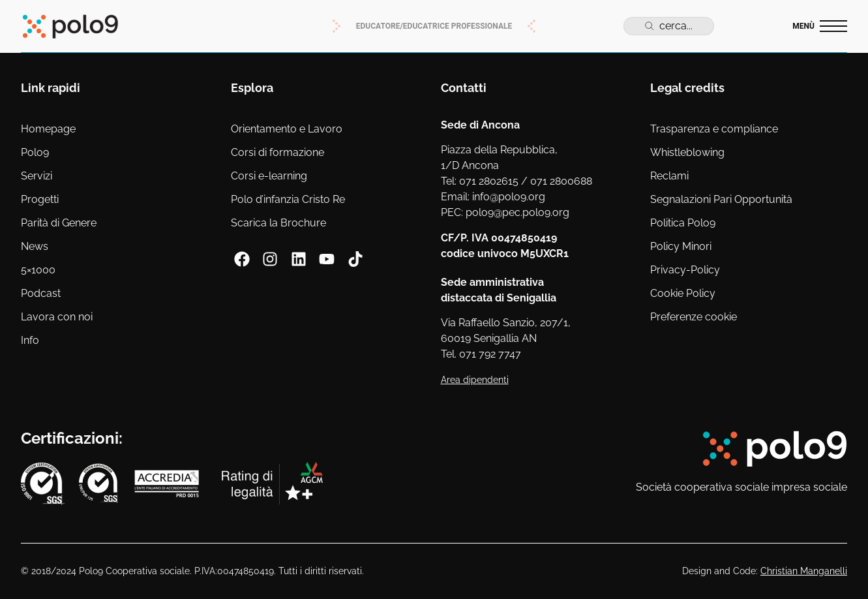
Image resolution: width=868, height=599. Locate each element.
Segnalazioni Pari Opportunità (721, 199)
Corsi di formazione (277, 152)
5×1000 (38, 270)
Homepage (48, 129)
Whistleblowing (687, 152)
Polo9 (35, 152)
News (35, 246)
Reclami (669, 176)
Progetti (40, 199)
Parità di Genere (59, 223)
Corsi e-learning (269, 176)
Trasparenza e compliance (714, 129)
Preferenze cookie (694, 317)
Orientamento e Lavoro (287, 129)
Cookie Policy (683, 293)
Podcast (41, 293)
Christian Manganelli (804, 571)
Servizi (37, 176)
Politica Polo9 (683, 223)
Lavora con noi (57, 317)
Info (30, 340)
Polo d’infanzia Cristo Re (288, 199)
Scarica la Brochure (278, 223)
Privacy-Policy (685, 270)
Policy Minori (681, 246)
